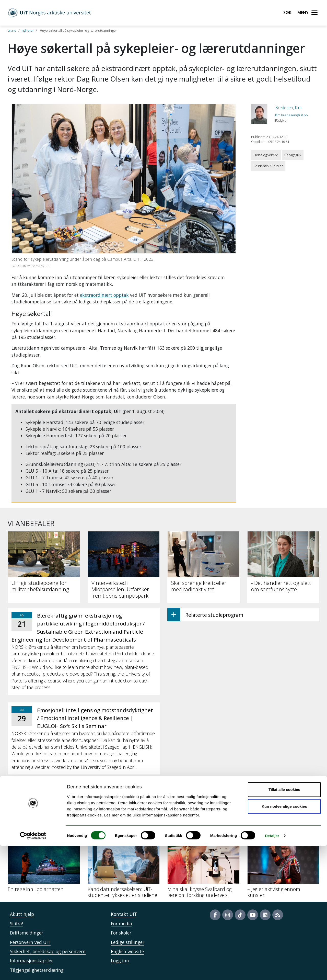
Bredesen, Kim (288, 108)
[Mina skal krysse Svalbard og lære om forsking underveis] (203, 870)
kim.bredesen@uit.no (291, 115)
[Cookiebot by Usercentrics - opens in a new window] (33, 970)
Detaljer (272, 970)
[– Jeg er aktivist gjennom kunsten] (283, 870)
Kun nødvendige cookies (284, 941)
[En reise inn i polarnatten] (44, 867)
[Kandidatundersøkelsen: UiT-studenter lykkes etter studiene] (124, 870)
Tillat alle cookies (284, 924)
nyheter (28, 30)
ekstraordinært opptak (104, 295)
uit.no (12, 30)
